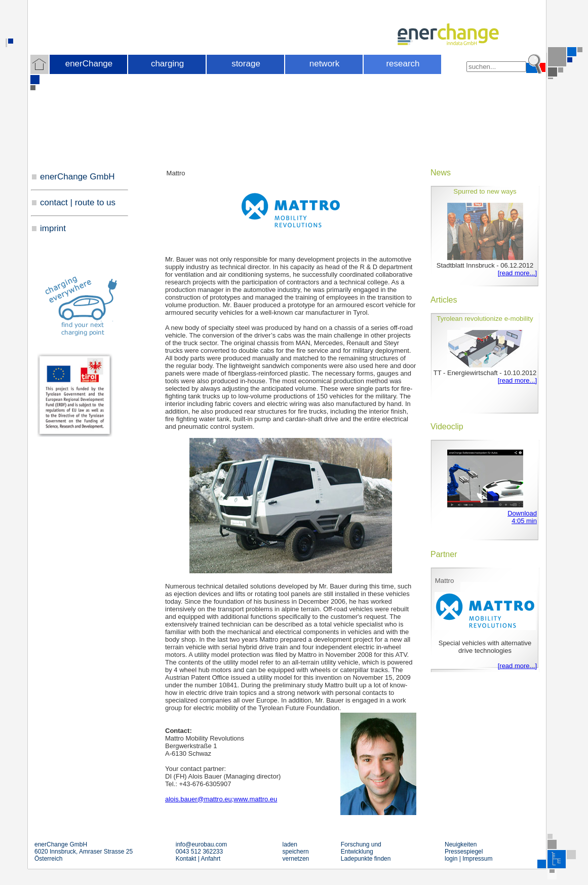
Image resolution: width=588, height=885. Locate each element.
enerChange (89, 64)
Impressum (477, 859)
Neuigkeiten (461, 844)
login (451, 859)
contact (54, 202)
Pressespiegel (464, 852)
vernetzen (296, 859)
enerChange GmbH (77, 177)
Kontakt (186, 859)
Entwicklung (357, 852)
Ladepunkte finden (366, 859)
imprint (53, 228)
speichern (296, 852)
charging (167, 64)
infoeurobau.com (202, 844)
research (403, 64)
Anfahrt (211, 859)
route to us (95, 202)
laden (290, 844)
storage (246, 64)
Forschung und (361, 844)
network (325, 64)
